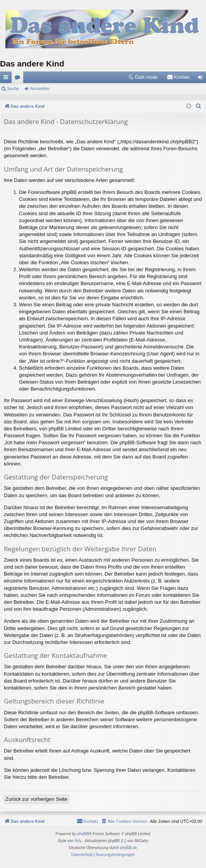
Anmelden (40, 88)
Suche (13, 88)
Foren (19, 79)
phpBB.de (129, 848)
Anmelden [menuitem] (202, 79)
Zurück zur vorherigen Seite (36, 799)
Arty (78, 841)
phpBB (83, 834)
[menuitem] (178, 77)
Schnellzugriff (7, 79)
